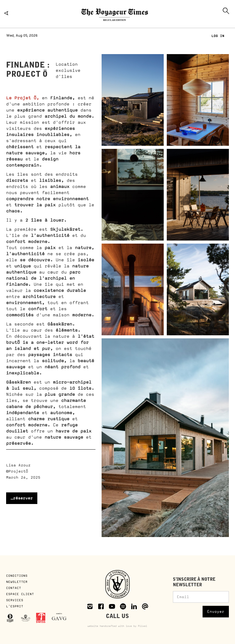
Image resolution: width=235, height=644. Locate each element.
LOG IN (218, 36)
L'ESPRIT (15, 606)
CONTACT (14, 588)
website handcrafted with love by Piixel (117, 626)
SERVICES (15, 600)
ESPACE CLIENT (20, 594)
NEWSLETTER (17, 582)
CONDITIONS (18, 576)
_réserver (22, 498)
